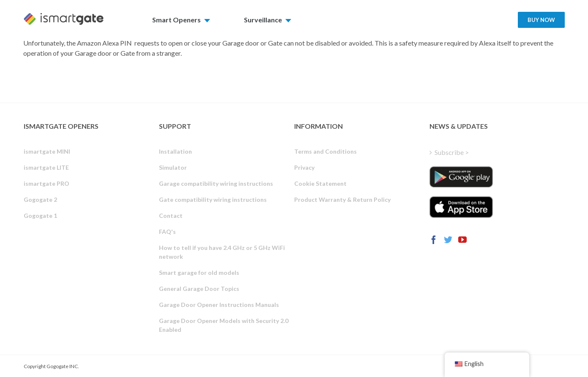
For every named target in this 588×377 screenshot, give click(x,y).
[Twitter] (448, 240)
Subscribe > (452, 152)
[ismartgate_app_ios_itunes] (461, 207)
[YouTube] (462, 240)
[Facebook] (434, 240)
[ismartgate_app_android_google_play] (461, 177)
